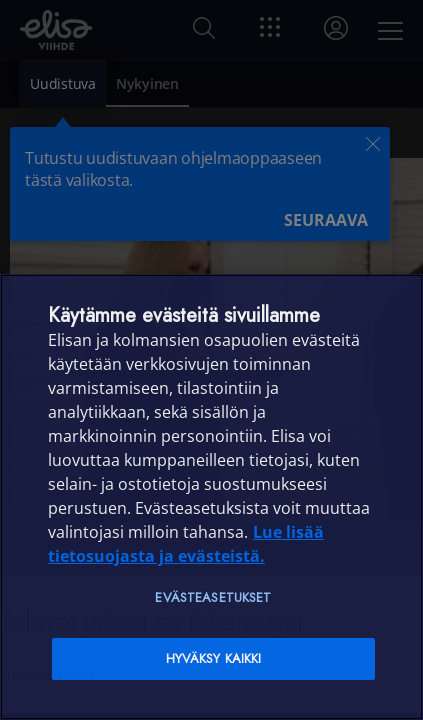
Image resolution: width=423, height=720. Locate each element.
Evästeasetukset (213, 597)
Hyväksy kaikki (214, 658)
